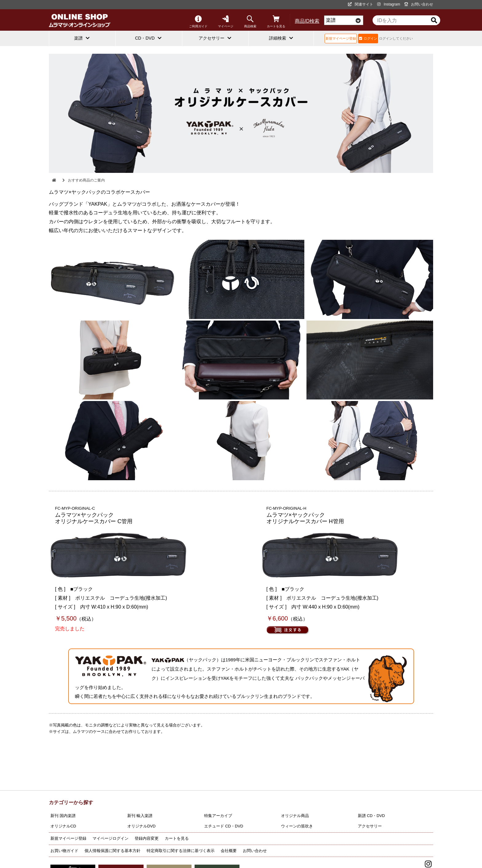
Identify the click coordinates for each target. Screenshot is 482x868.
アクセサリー (370, 826)
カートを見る (276, 22)
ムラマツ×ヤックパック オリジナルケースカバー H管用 (305, 518)
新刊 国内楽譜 (63, 816)
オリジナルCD (63, 826)
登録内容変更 (147, 838)
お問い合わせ (419, 4)
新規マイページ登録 (341, 38)
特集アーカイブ (218, 816)
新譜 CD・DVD (371, 816)
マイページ (226, 22)
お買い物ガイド (64, 851)
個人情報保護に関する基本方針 (113, 851)
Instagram (389, 4)
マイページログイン (111, 838)
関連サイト (361, 4)
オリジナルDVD (141, 826)
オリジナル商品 (295, 816)
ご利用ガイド (198, 22)
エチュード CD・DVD (224, 826)
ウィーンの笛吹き (297, 826)
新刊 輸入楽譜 (140, 816)
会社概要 (229, 851)
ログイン (368, 38)
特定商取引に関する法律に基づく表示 (181, 851)
